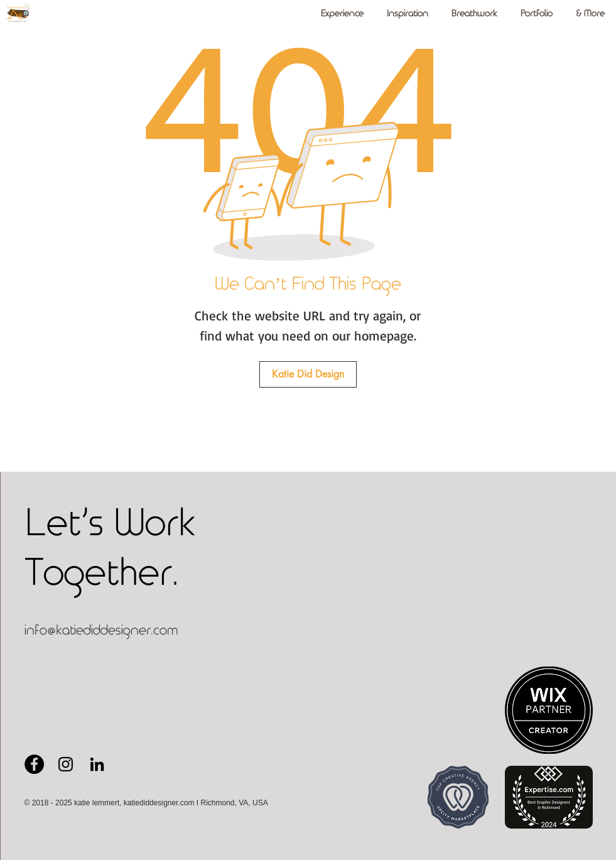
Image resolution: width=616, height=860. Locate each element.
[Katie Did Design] (308, 374)
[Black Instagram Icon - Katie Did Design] (66, 764)
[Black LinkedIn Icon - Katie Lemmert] (97, 764)
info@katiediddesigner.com (101, 630)
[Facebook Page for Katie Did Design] (34, 764)
